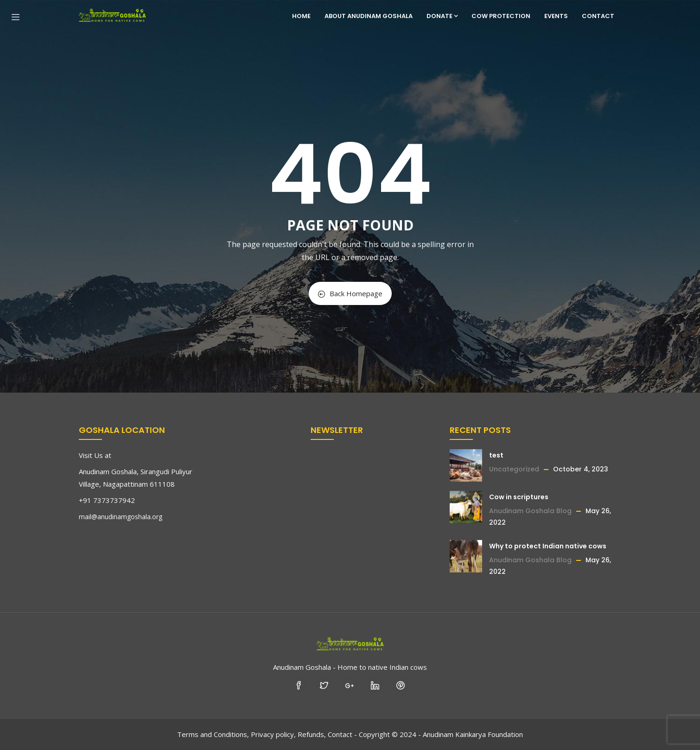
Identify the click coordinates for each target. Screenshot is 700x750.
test (496, 455)
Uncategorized (514, 469)
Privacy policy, (273, 734)
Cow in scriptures (519, 497)
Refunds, (312, 734)
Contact (598, 16)
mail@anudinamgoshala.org (121, 517)
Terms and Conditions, (213, 734)
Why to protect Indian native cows (548, 546)
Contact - (342, 734)
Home (301, 16)
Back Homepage (350, 293)
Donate (442, 16)
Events (556, 16)
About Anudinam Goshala (369, 16)
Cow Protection (501, 16)
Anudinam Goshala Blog (530, 511)
